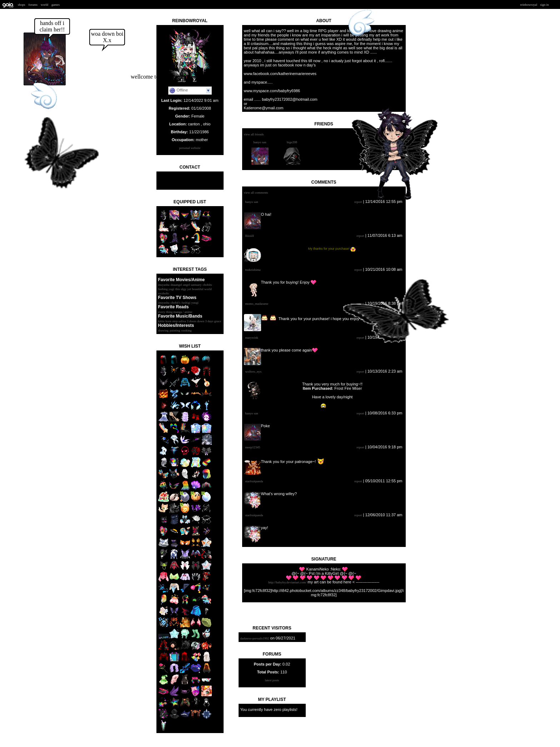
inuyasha (164, 285)
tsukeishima (253, 270)
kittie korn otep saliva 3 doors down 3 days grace (190, 321)
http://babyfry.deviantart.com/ (287, 582)
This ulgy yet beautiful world (194, 289)
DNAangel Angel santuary (186, 285)
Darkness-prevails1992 (255, 638)
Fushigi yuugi (190, 303)
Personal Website (190, 148)
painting (175, 330)
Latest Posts (272, 680)
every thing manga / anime (175, 312)
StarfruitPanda (254, 481)
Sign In (544, 5)
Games (56, 5)
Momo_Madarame (257, 304)
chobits (207, 285)
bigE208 (292, 142)
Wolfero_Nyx (254, 372)
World (44, 5)
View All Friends (254, 134)
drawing (164, 330)
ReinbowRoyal (529, 5)
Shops (22, 5)
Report (358, 202)
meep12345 (253, 447)
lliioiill (250, 236)
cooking (187, 330)
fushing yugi (166, 289)
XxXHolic (164, 293)
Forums (33, 5)
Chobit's (176, 303)
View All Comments (256, 193)
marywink (252, 338)
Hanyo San (260, 142)
